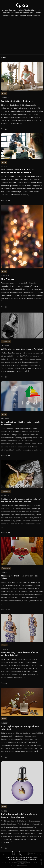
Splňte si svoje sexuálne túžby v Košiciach (22, 352)
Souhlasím (22, 864)
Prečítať (6, 129)
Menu (5, 57)
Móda (4, 648)
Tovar (4, 93)
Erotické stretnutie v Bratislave (17, 101)
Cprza (22, 6)
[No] (41, 860)
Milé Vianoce (8, 279)
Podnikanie (6, 345)
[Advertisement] (22, 39)
